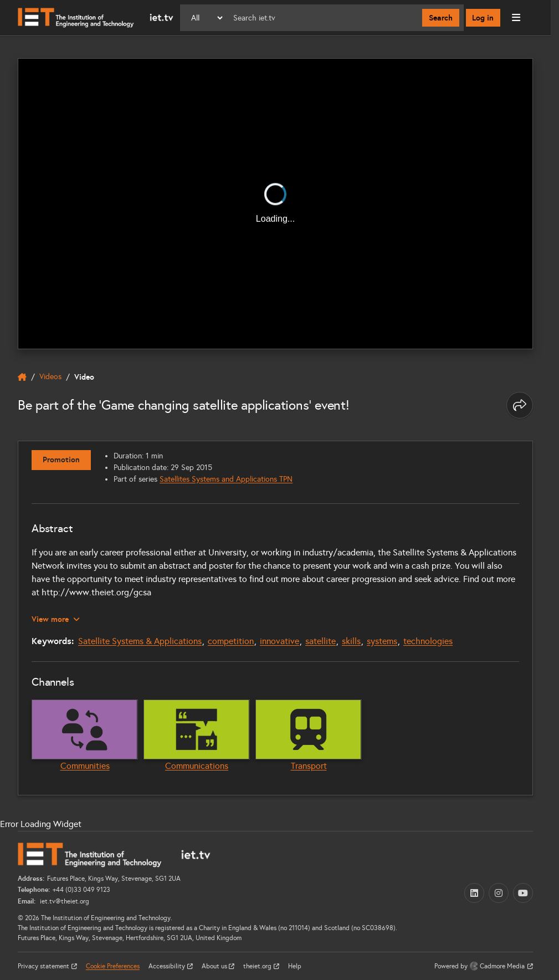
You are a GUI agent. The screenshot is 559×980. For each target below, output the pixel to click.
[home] (22, 377)
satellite (320, 640)
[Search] (323, 18)
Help (295, 966)
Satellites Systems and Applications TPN (227, 479)
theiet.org (258, 966)
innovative (279, 640)
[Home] (96, 18)
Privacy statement (44, 966)
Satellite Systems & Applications (140, 640)
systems (382, 640)
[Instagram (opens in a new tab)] (499, 892)
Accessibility (168, 966)
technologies (428, 640)
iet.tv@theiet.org (64, 901)
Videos (50, 377)
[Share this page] (520, 405)
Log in (483, 18)
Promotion (61, 460)
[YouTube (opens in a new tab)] (523, 892)
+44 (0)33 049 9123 (81, 890)
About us (215, 966)
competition (231, 640)
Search (441, 18)
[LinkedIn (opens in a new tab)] (474, 892)
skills (351, 640)
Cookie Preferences (113, 966)
